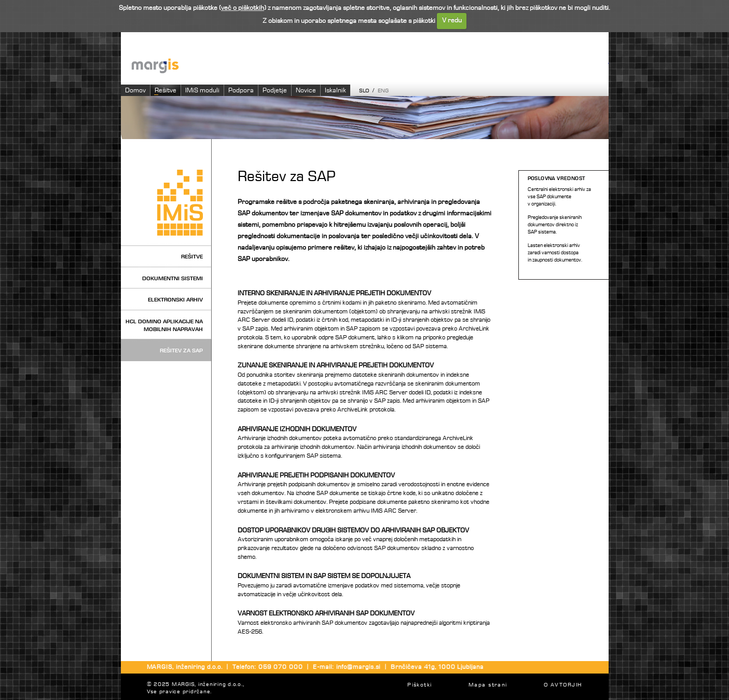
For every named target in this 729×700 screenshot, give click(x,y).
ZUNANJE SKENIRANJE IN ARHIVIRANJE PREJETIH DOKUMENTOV (336, 366)
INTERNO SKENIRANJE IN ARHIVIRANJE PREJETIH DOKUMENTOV (334, 293)
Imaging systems (370, 65)
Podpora (241, 91)
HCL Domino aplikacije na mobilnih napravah (164, 325)
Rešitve (166, 91)
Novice (306, 91)
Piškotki (419, 685)
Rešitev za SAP (181, 351)
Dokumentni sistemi (173, 278)
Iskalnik (335, 91)
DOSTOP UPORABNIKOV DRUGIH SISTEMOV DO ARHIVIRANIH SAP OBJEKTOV (353, 531)
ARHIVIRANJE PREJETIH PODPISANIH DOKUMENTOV (316, 476)
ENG (383, 91)
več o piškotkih (243, 8)
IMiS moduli (202, 91)
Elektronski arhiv (175, 300)
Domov (135, 91)
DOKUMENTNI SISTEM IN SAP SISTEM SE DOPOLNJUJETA (324, 576)
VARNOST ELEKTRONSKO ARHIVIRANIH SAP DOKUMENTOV (326, 614)
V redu (452, 20)
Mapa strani (488, 685)
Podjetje (275, 91)
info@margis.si (358, 667)
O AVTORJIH (563, 685)
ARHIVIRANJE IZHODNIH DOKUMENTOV (297, 429)
